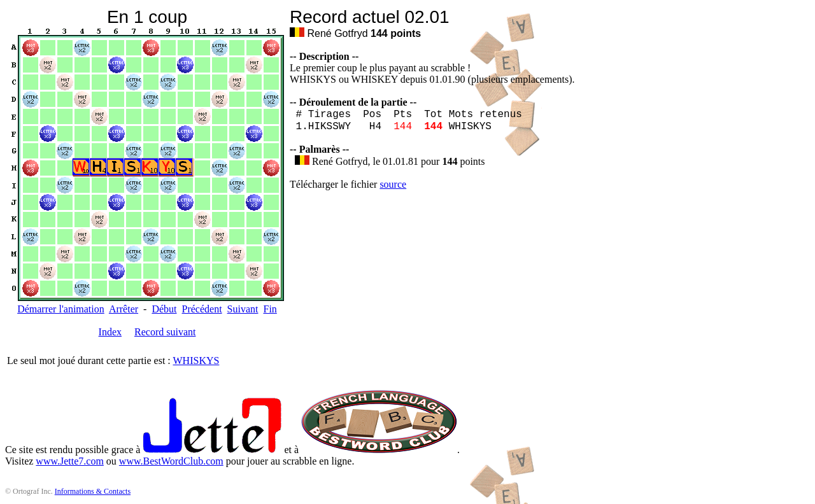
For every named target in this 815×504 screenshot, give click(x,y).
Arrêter (124, 309)
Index (110, 332)
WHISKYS (196, 360)
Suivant (243, 309)
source (393, 184)
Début (164, 309)
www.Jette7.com (70, 461)
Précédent (202, 309)
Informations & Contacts (93, 491)
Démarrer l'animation (61, 309)
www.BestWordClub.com (171, 461)
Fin (270, 309)
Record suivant (165, 332)
